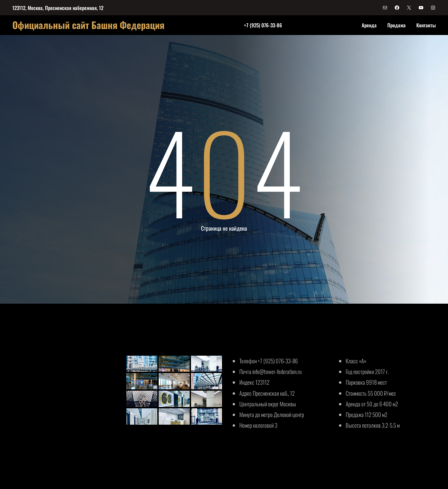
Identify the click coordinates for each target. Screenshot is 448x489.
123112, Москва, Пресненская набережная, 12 (58, 8)
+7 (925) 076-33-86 (263, 25)
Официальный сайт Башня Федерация (88, 25)
